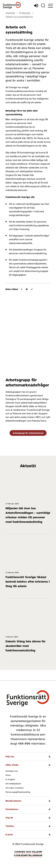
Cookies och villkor (28, 852)
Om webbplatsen (13, 784)
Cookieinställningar (28, 855)
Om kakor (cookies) (15, 788)
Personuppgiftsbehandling (18, 792)
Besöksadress (14, 801)
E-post (9, 834)
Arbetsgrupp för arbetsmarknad (28, 433)
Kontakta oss (12, 771)
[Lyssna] (36, 6)
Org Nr (9, 818)
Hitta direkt (12, 765)
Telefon (10, 826)
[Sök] (43, 6)
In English (10, 779)
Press (8, 775)
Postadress (12, 809)
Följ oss (10, 757)
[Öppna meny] (50, 6)
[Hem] (12, 5)
